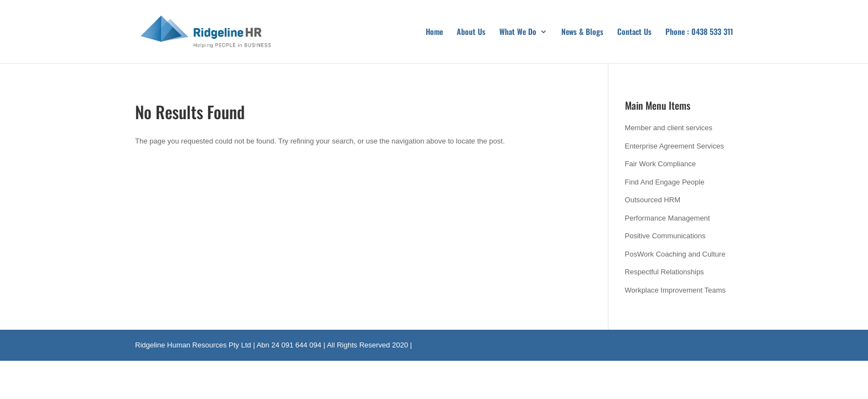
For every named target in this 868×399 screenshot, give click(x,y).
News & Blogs (582, 32)
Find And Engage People (665, 182)
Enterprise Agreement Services (675, 146)
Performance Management (668, 218)
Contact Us (634, 32)
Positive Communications (665, 236)
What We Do (518, 32)
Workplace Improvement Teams (675, 290)
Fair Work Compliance (660, 164)
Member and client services (669, 128)
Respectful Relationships (665, 272)
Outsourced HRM (653, 200)
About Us (471, 32)
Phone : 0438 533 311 (699, 32)
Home (434, 32)
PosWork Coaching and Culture (675, 254)
